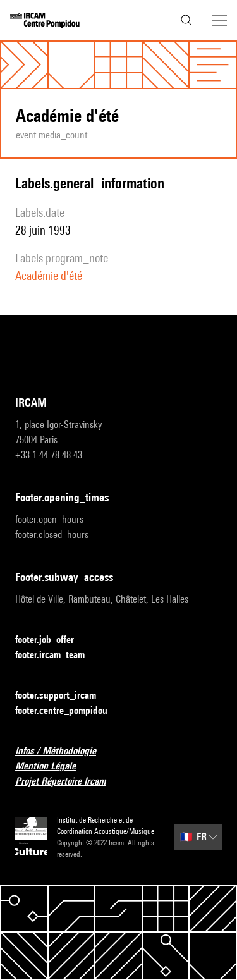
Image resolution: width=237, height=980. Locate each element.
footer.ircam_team (58, 655)
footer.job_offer (52, 640)
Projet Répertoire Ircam (68, 782)
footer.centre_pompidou (69, 711)
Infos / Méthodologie (63, 751)
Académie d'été (49, 276)
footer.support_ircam (63, 696)
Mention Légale (53, 767)
